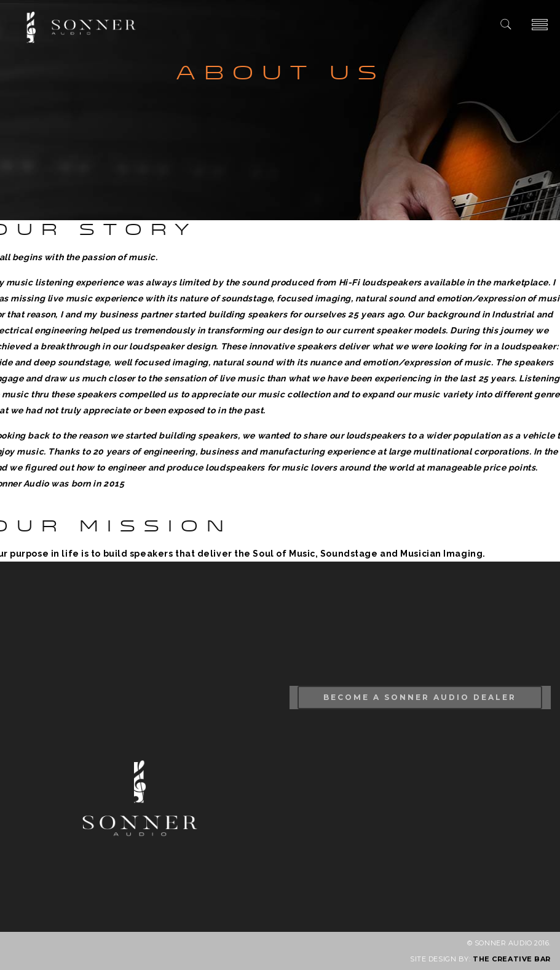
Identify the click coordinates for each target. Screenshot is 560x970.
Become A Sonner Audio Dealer (420, 697)
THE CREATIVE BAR (512, 959)
